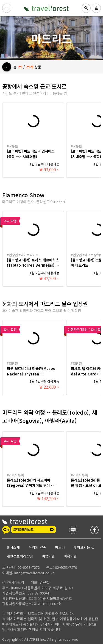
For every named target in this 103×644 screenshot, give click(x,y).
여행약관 (48, 556)
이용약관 (70, 556)
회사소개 (13, 547)
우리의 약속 (37, 547)
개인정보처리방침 (20, 556)
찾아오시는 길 (84, 547)
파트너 (60, 547)
